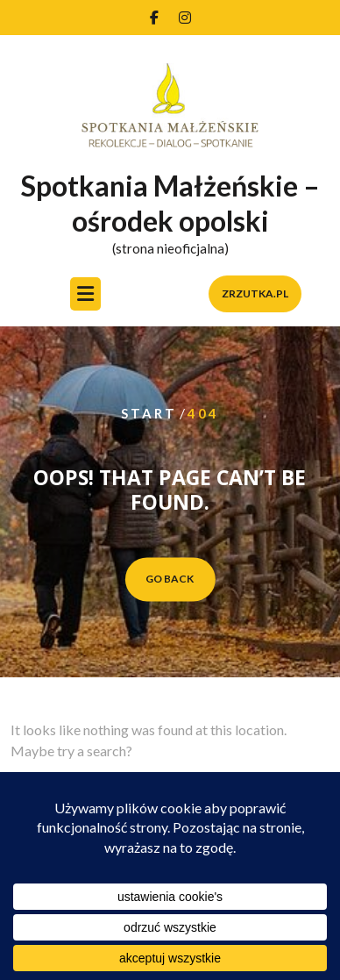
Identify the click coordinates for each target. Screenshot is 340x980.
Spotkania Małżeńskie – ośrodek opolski (170, 204)
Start (149, 414)
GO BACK (170, 579)
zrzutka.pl (255, 295)
